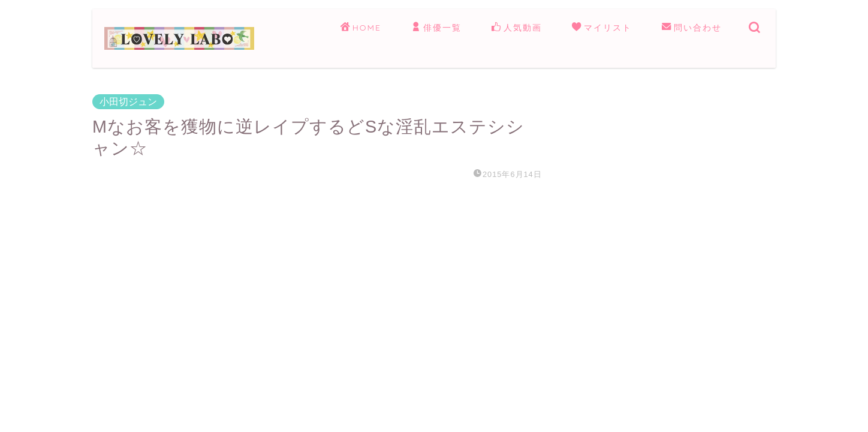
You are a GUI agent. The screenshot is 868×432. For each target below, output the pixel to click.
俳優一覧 (436, 28)
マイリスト (602, 28)
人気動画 (517, 28)
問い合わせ (692, 28)
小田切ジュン (128, 102)
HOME (361, 28)
